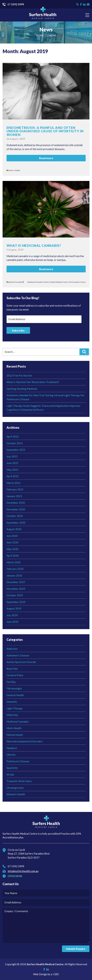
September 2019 (16, 602)
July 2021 (12, 456)
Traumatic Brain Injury (19, 781)
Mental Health (15, 735)
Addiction (12, 649)
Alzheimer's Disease (18, 655)
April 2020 (13, 556)
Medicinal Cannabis (14, 282)
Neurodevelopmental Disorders (25, 741)
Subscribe (18, 330)
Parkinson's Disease (18, 761)
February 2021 (15, 489)
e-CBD (55, 974)
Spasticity (12, 768)
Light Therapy (15, 708)
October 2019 (15, 595)
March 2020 (14, 562)
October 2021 (15, 443)
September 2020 (16, 523)
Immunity (12, 702)
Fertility (11, 682)
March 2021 (14, 483)
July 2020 (12, 536)
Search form (77, 4)
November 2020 (16, 509)
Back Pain (12, 669)
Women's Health (13, 170)
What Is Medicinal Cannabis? (34, 245)
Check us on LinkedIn (84, 4)
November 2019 (16, 589)
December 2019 (16, 582)
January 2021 (14, 496)
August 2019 (14, 608)
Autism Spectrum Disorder (21, 662)
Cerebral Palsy (15, 675)
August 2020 (14, 529)
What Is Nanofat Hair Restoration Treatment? (33, 382)
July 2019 (12, 615)
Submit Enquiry (76, 949)
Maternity (12, 715)
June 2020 (12, 542)
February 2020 (15, 569)
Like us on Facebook (81, 4)
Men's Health (14, 728)
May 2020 (12, 549)
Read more (46, 158)
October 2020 (15, 516)
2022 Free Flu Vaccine (19, 375)
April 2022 (13, 436)
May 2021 (12, 470)
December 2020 (16, 503)
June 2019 (12, 622)
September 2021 (16, 450)
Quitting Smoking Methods (22, 389)
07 (16, 4)
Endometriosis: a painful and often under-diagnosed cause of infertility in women (45, 131)
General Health (15, 695)
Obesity (11, 755)
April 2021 (13, 476)
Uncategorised (15, 788)
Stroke (10, 774)
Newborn (12, 748)
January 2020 (14, 575)
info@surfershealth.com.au (23, 871)
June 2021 (12, 463)
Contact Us (88, 4)
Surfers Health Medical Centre (43, 13)
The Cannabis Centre (77, 282)
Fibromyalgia (14, 688)
